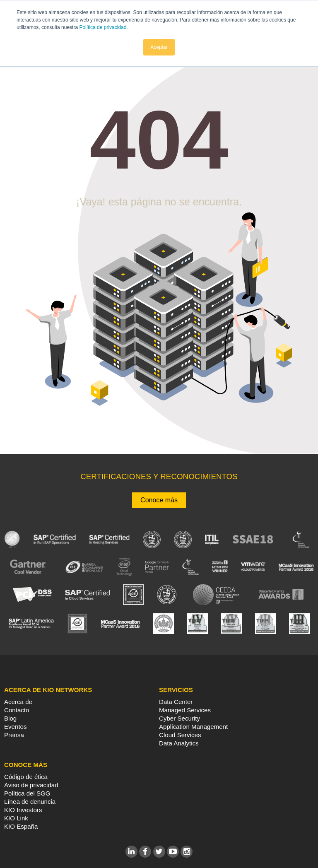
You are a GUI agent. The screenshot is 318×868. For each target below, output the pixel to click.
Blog (10, 718)
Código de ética (26, 777)
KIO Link (16, 818)
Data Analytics (179, 743)
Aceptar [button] (159, 47)
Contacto (17, 710)
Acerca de (18, 702)
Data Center (176, 702)
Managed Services (185, 710)
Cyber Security (179, 718)
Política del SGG (27, 793)
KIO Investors (23, 810)
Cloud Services (180, 735)
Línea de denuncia (30, 802)
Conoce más (159, 500)
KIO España (21, 826)
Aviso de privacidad (31, 785)
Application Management (193, 727)
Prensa (14, 735)
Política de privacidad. (103, 27)
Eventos (16, 727)
